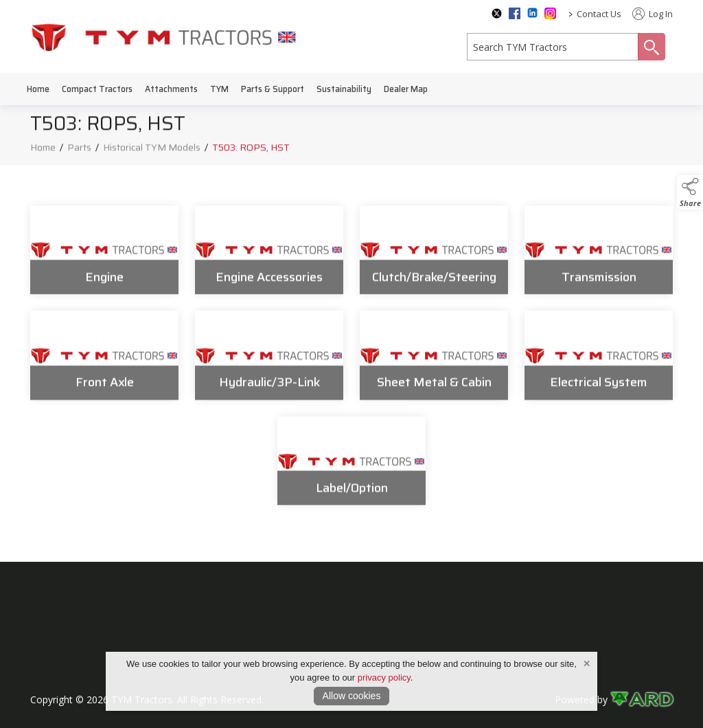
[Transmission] (599, 255)
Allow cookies (352, 696)
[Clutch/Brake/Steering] (434, 255)
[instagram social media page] (550, 13)
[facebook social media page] (515, 13)
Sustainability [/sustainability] (344, 89)
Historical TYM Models (152, 152)
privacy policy (384, 678)
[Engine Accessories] (269, 255)
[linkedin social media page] (532, 13)
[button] (690, 192)
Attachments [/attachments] (171, 89)
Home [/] (38, 89)
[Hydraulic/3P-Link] (269, 361)
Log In (653, 14)
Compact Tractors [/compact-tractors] (97, 89)
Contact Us (599, 14)
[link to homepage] (164, 37)
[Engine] (104, 255)
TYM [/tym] (219, 89)
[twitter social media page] (497, 14)
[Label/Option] (351, 467)
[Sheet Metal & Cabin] (434, 361)
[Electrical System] (599, 361)
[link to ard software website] (642, 699)
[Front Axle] (104, 361)
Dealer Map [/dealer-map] (406, 89)
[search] (553, 47)
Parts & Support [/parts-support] (273, 89)
